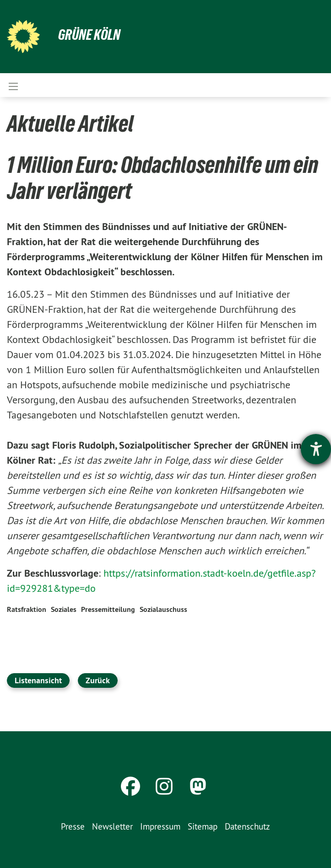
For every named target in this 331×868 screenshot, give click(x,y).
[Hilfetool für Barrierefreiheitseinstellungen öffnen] (316, 449)
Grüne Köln (89, 35)
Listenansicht (38, 680)
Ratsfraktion (27, 609)
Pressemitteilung (108, 609)
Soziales (64, 609)
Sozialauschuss (163, 609)
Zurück (98, 680)
